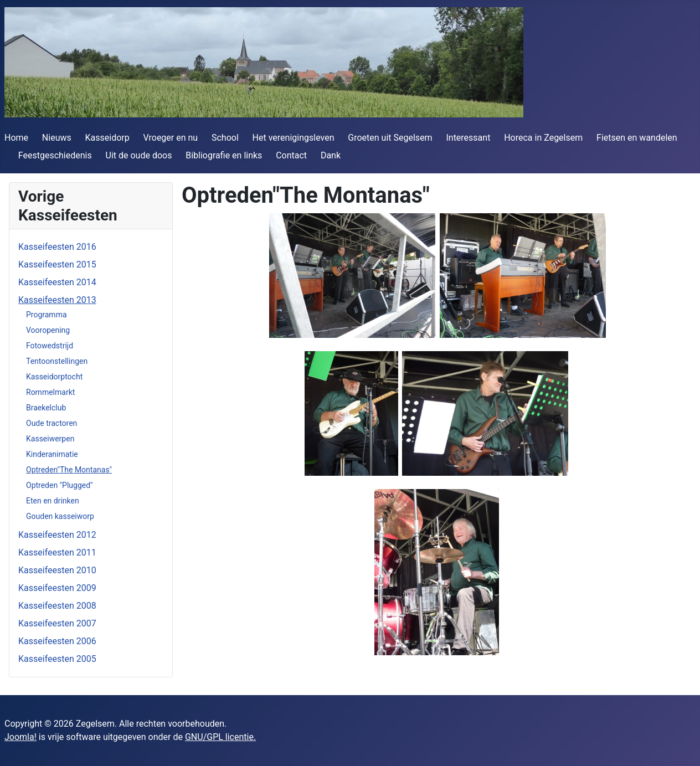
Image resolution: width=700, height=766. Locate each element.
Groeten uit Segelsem (390, 138)
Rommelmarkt (50, 392)
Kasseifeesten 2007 (57, 623)
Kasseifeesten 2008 (57, 606)
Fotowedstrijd (50, 346)
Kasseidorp (107, 138)
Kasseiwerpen (50, 439)
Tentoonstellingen (57, 361)
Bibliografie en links (224, 155)
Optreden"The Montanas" (69, 470)
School (225, 138)
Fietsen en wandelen (637, 138)
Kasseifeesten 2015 (57, 264)
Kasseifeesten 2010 (57, 570)
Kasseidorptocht (54, 377)
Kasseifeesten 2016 (57, 247)
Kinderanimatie (52, 454)
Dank (331, 155)
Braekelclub (46, 408)
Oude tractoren (52, 423)
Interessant (468, 138)
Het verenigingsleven (294, 138)
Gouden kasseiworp (60, 516)
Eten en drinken (53, 501)
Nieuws (57, 138)
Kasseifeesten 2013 (57, 300)
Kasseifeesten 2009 (57, 588)
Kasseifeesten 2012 (57, 535)
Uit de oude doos (139, 155)
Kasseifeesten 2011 (57, 552)
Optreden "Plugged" (60, 485)
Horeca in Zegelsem (543, 138)
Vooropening (48, 330)
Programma (47, 315)
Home (16, 138)
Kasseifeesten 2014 (57, 282)
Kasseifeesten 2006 (57, 641)
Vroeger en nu (171, 138)
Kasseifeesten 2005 (57, 659)
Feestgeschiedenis (55, 155)
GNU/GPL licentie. (220, 737)
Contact (291, 155)
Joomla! (20, 737)
